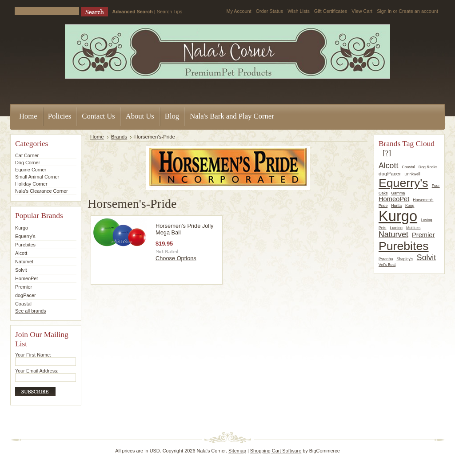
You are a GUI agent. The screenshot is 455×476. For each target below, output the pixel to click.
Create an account (418, 11)
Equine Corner (31, 170)
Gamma (398, 193)
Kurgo (22, 228)
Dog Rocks (428, 167)
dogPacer (26, 295)
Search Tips (170, 12)
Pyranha (386, 259)
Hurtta (396, 206)
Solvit (21, 270)
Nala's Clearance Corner (42, 191)
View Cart (362, 11)
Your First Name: (33, 355)
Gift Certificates (331, 11)
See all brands (31, 311)
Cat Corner (27, 155)
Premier (24, 287)
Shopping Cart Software (276, 451)
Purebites (25, 245)
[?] (387, 153)
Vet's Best (387, 265)
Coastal (23, 304)
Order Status (270, 11)
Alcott (21, 253)
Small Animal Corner (37, 177)
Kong (410, 206)
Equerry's (25, 236)
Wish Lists (299, 11)
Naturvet (24, 262)
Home (97, 137)
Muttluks (413, 228)
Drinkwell (412, 174)
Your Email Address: (37, 371)
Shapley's (405, 259)
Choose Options (176, 258)
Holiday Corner (31, 184)
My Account (239, 11)
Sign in (384, 11)
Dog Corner (28, 163)
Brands (119, 137)
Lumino (396, 228)
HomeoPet (26, 278)
